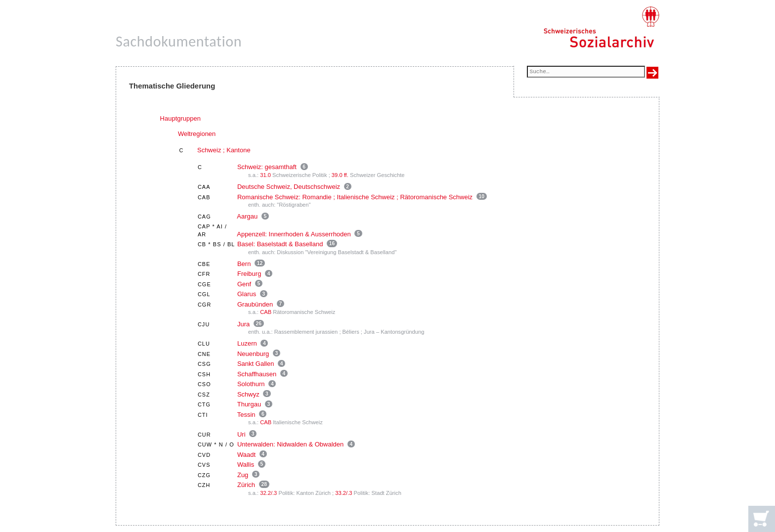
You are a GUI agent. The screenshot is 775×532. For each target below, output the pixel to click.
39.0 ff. (340, 175)
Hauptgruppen (180, 118)
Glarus (247, 294)
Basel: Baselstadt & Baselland (280, 244)
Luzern (247, 343)
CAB (266, 312)
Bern (244, 264)
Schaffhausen (257, 374)
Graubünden (255, 304)
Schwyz (248, 394)
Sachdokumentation (179, 41)
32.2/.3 (268, 493)
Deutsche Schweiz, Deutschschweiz (289, 187)
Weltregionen (197, 134)
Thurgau (249, 404)
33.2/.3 (344, 493)
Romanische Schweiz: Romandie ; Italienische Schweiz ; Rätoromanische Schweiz (355, 197)
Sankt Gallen (256, 364)
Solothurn (251, 384)
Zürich (246, 485)
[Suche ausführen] (652, 73)
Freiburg (249, 274)
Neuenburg (253, 354)
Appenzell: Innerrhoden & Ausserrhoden (294, 234)
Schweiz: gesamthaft (267, 167)
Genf (244, 284)
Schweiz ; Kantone (224, 150)
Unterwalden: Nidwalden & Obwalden (290, 444)
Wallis (246, 465)
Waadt (246, 455)
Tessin (246, 415)
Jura (243, 324)
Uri (241, 434)
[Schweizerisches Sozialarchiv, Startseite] (601, 27)
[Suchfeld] (586, 72)
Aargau (247, 216)
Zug (243, 475)
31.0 (265, 175)
